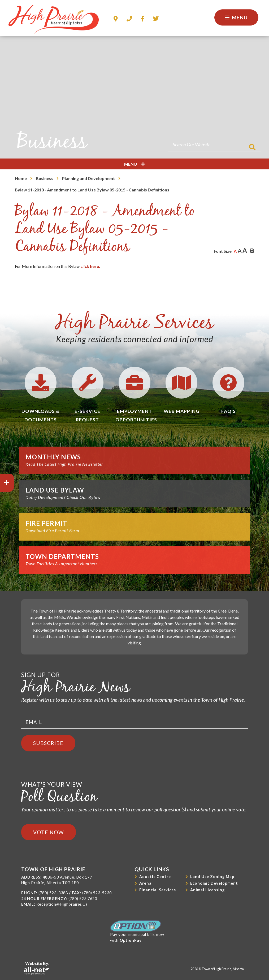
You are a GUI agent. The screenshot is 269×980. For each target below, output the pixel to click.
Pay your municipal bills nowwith (137, 931)
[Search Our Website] (214, 145)
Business (45, 178)
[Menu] (236, 17)
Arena (145, 883)
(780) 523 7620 (83, 899)
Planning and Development (88, 178)
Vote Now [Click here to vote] (49, 832)
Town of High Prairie (54, 20)
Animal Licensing (207, 890)
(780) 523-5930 (97, 893)
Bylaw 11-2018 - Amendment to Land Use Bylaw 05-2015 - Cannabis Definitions (92, 190)
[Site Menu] (134, 164)
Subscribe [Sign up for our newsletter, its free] (48, 743)
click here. (90, 266)
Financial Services (158, 890)
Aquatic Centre (155, 877)
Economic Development (214, 883)
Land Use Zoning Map (212, 877)
